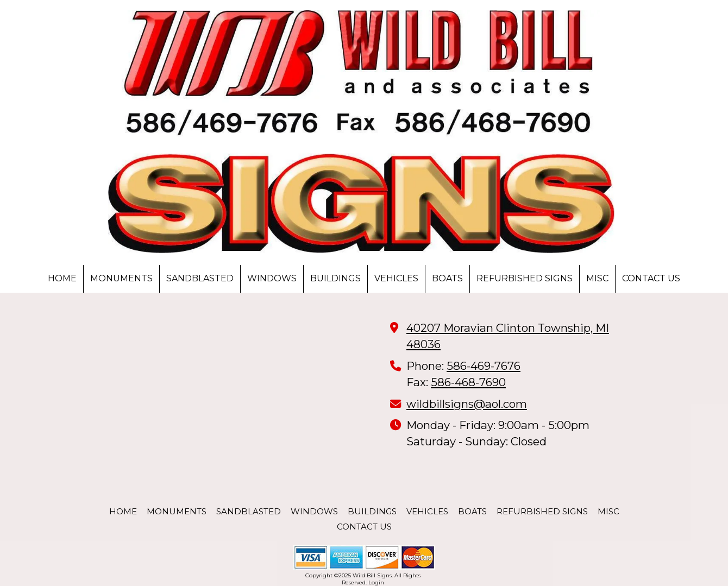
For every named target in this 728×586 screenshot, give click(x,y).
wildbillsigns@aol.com (467, 404)
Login (376, 582)
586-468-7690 (468, 382)
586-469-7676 (484, 366)
